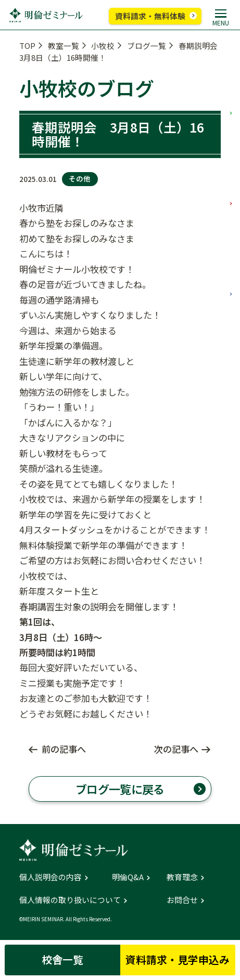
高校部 (231, 256)
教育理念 (182, 877)
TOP (27, 45)
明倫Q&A (128, 877)
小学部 (231, 75)
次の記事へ (176, 749)
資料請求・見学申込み (178, 959)
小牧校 (103, 45)
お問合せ (182, 900)
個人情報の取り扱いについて (70, 900)
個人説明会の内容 (50, 877)
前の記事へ (64, 749)
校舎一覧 (62, 959)
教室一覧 (64, 45)
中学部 (231, 165)
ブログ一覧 (147, 45)
